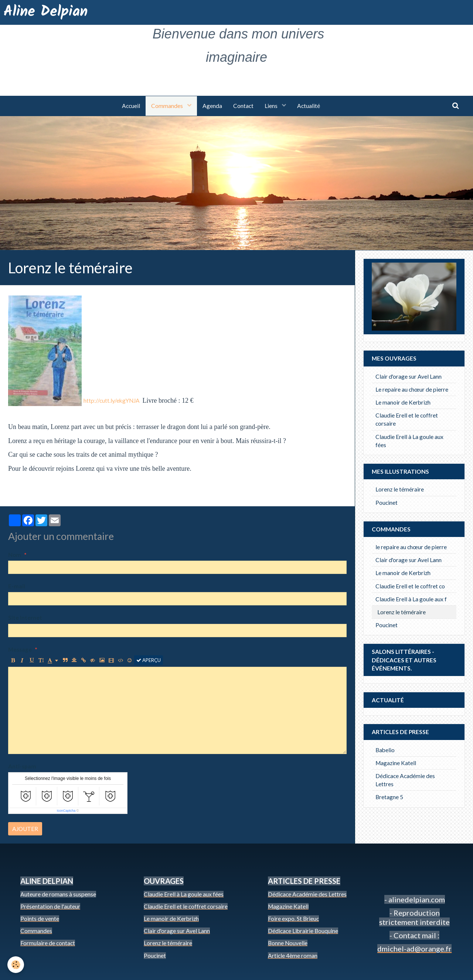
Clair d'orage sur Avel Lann (409, 376)
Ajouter (25, 829)
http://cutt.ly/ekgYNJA (112, 401)
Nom (15, 555)
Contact (243, 106)
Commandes (168, 106)
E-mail (17, 586)
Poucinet (387, 503)
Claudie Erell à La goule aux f (411, 599)
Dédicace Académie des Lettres (405, 780)
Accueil (131, 106)
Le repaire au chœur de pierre (412, 389)
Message (20, 649)
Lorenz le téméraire (400, 489)
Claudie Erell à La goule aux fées (409, 441)
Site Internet (25, 618)
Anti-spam (22, 766)
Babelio (385, 750)
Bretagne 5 (389, 797)
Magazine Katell (396, 763)
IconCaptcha (66, 811)
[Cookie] (16, 965)
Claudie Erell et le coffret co (410, 586)
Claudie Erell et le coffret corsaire (407, 419)
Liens (272, 106)
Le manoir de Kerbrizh (403, 402)
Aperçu (149, 660)
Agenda (212, 106)
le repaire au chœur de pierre (411, 547)
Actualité (309, 106)
